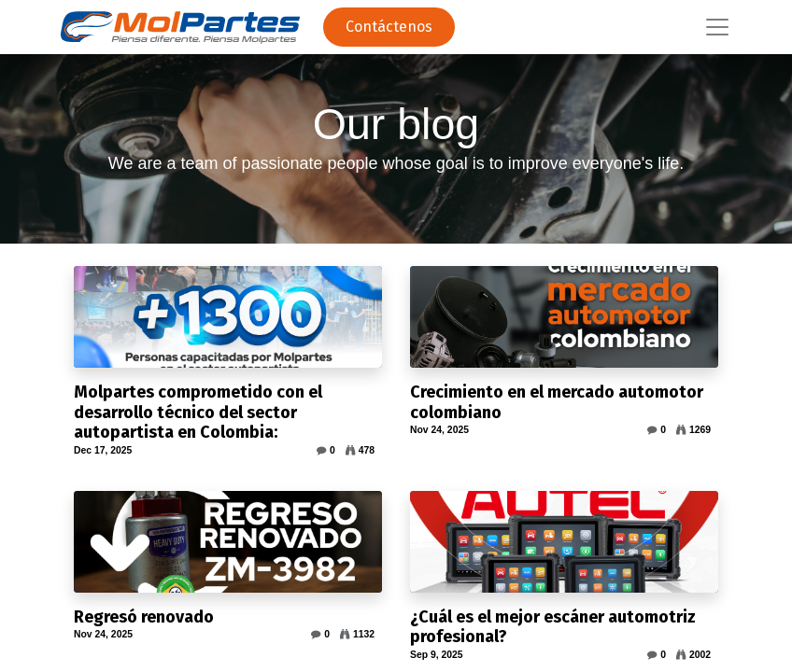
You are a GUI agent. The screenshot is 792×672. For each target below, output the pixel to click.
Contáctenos (389, 27)
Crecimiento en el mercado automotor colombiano (557, 403)
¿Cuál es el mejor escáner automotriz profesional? (553, 628)
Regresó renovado (144, 617)
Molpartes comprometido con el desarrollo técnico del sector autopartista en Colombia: (198, 413)
